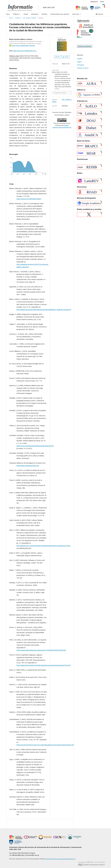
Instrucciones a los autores (60, 14)
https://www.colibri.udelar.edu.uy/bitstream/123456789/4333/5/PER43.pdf (41, 650)
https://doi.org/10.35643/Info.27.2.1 (25, 51)
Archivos (18, 18)
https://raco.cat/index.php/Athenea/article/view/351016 (35, 446)
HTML (66, 57)
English (79, 62)
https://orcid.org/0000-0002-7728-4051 (24, 46)
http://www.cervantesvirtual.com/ (28, 466)
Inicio (8, 14)
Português (80, 65)
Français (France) (83, 68)
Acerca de (76, 14)
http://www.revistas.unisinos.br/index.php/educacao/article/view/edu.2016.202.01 (44, 665)
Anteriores (35, 14)
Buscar (100, 14)
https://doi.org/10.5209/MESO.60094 (29, 199)
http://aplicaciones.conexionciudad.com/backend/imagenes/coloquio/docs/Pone (43, 546)
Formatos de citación (60, 93)
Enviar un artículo (85, 46)
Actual (26, 14)
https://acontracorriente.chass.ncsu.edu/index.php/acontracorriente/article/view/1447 (45, 745)
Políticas (16, 14)
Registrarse (94, 2)
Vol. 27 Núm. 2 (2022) (29, 18)
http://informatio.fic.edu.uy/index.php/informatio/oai (60, 859)
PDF (58, 57)
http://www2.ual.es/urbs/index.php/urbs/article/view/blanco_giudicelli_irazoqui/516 (44, 310)
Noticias (44, 14)
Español (80, 59)
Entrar (102, 2)
